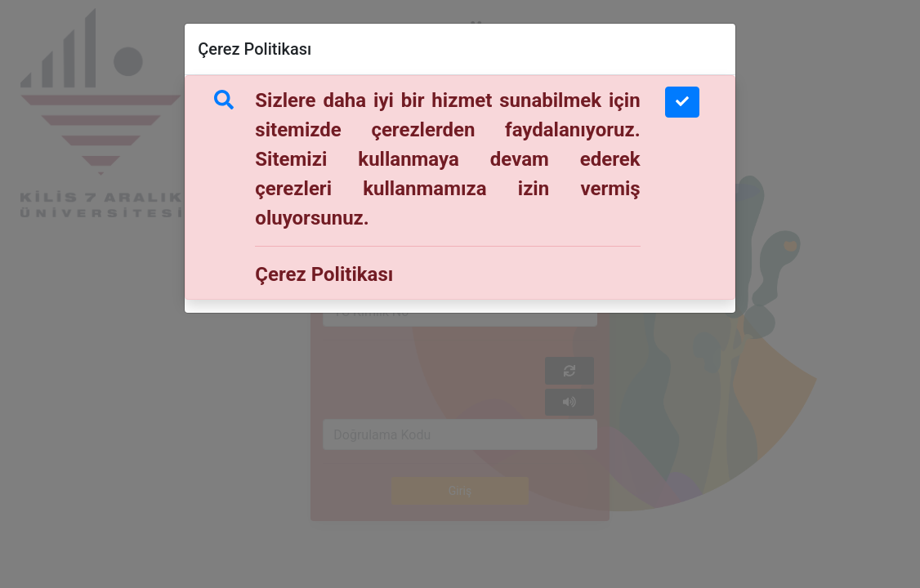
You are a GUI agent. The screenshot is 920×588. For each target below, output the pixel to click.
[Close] (682, 102)
